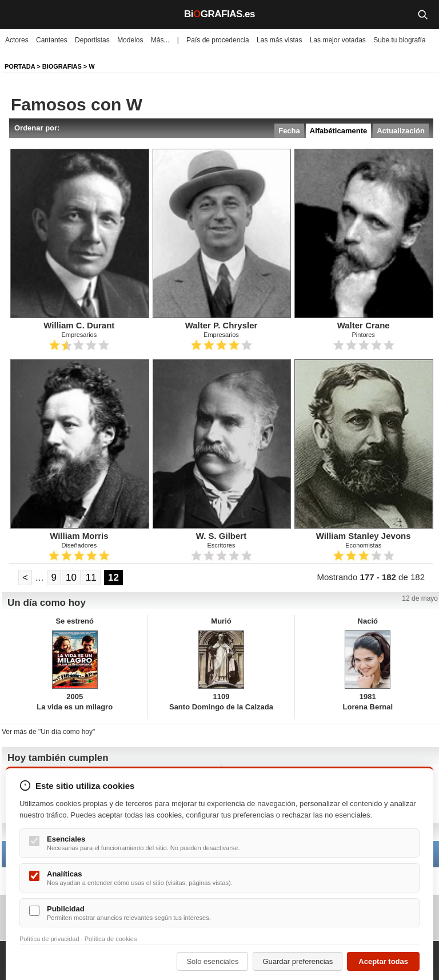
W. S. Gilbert (221, 536)
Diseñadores (79, 545)
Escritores (222, 545)
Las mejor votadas (338, 40)
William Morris (79, 536)
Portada (20, 66)
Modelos (130, 40)
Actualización (401, 131)
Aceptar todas (383, 961)
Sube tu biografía (399, 40)
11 (91, 578)
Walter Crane (364, 325)
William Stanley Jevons (364, 536)
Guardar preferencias (298, 961)
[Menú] (17, 14)
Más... (160, 40)
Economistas (363, 545)
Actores (17, 40)
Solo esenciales (212, 961)
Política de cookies (111, 939)
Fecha (289, 131)
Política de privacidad (49, 939)
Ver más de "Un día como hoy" (48, 732)
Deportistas (92, 40)
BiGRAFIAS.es (219, 14)
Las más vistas (279, 40)
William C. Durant (79, 325)
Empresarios (79, 335)
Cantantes (52, 40)
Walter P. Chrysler (222, 325)
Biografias (62, 66)
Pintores (363, 335)
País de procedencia (217, 40)
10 (71, 578)
